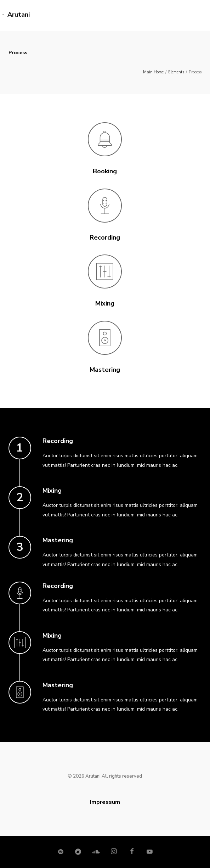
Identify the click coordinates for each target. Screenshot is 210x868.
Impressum (105, 802)
